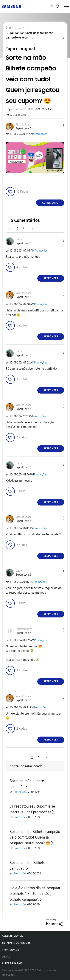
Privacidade (10, 950)
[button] (58, 126)
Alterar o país (12, 963)
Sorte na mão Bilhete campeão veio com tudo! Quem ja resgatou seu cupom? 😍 (35, 837)
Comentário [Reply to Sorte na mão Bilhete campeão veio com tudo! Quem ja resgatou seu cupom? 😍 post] (50, 203)
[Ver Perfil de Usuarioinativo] (24, 629)
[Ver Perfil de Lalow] (19, 239)
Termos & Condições (16, 943)
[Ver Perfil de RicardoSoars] (23, 125)
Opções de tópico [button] (57, 37)
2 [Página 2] (24, 228)
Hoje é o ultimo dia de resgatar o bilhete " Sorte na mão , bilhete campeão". (35, 894)
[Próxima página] (31, 228)
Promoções (41, 134)
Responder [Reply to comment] (51, 278)
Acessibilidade (12, 936)
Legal (6, 957)
